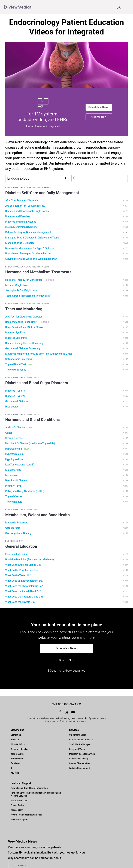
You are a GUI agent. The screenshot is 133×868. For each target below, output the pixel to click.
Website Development (79, 761)
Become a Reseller (19, 742)
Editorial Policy (18, 737)
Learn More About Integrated (43, 126)
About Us (15, 733)
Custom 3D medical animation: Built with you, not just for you (46, 845)
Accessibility (17, 803)
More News (20, 858)
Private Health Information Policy (26, 808)
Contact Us (16, 728)
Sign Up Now (99, 117)
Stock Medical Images (80, 737)
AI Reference (17, 752)
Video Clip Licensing (79, 752)
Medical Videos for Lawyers (82, 747)
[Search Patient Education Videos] (100, 178)
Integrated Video (77, 742)
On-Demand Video (78, 728)
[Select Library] (37, 178)
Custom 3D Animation (79, 756)
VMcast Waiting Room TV (81, 733)
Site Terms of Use (19, 794)
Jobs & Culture (18, 747)
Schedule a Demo (99, 107)
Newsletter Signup (19, 812)
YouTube (15, 766)
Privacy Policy (17, 798)
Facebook (15, 756)
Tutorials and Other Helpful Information (29, 781)
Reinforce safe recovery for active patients (35, 840)
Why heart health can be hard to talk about (34, 851)
